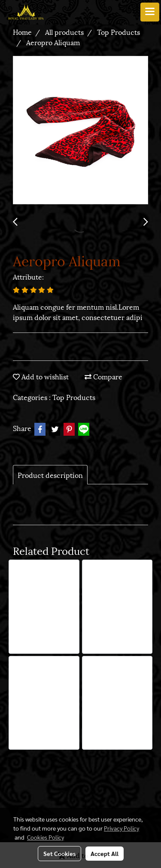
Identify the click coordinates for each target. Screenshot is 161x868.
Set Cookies (59, 853)
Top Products (74, 397)
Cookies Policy (46, 837)
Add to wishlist (41, 376)
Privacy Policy (122, 828)
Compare (103, 376)
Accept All (105, 853)
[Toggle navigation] (150, 12)
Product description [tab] (50, 475)
